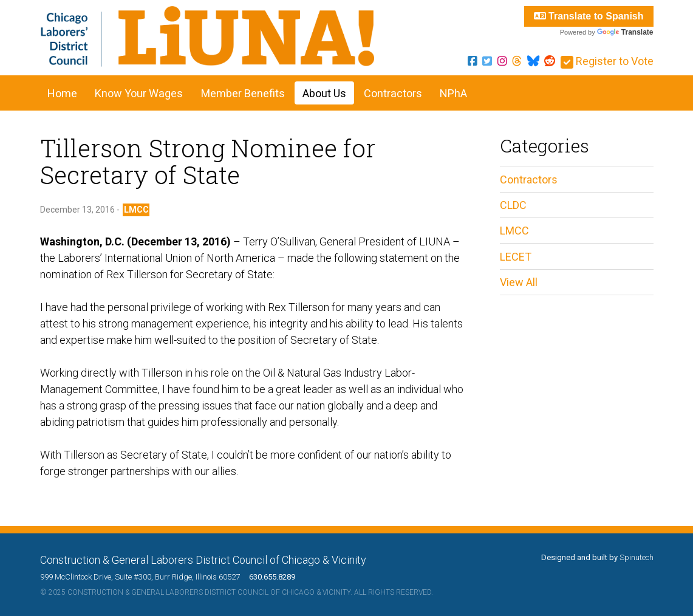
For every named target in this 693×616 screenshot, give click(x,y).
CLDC (513, 205)
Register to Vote (607, 61)
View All (519, 282)
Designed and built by (597, 557)
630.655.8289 (268, 577)
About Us (324, 93)
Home (62, 93)
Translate (625, 32)
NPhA (453, 93)
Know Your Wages (139, 93)
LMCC (136, 210)
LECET (516, 257)
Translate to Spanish (589, 16)
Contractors (393, 93)
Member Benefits (243, 93)
